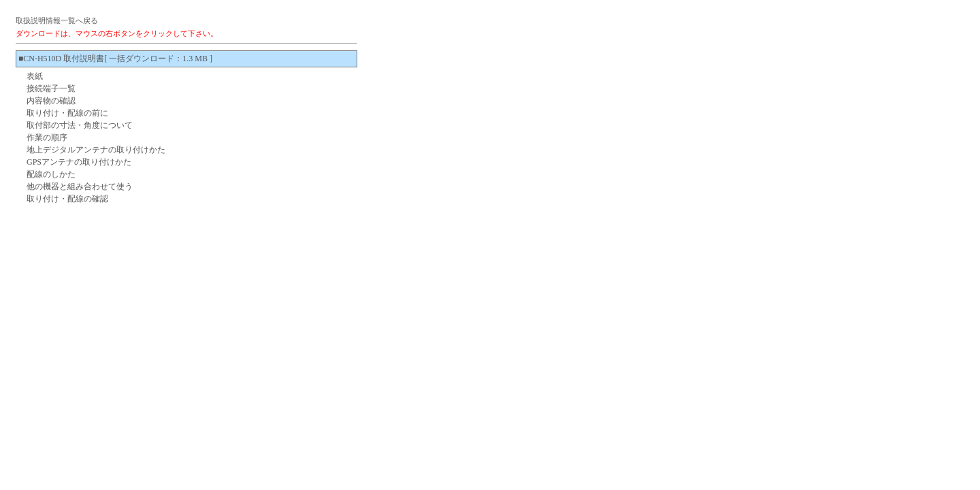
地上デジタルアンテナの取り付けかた (96, 150)
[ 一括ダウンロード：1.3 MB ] (158, 59)
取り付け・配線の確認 (67, 199)
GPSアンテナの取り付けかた (79, 162)
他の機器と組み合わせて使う (80, 186)
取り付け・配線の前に (67, 113)
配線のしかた (51, 174)
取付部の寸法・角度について (80, 125)
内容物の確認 (51, 101)
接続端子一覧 (51, 88)
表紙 (35, 76)
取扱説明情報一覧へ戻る (57, 20)
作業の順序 (47, 137)
